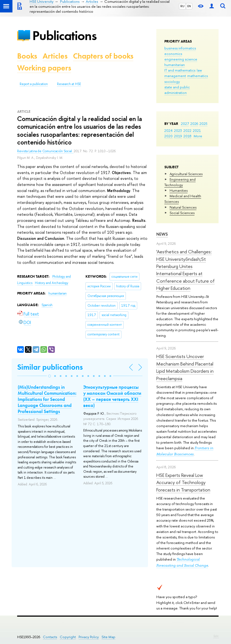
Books (27, 56)
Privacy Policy (89, 637)
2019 (178, 136)
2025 (203, 123)
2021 (197, 130)
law (199, 70)
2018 (187, 136)
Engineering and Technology (180, 182)
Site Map (108, 637)
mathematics (198, 76)
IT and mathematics (180, 70)
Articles (55, 56)
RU (182, 6)
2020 (168, 136)
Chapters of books (103, 56)
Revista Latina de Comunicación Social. (45, 151)
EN (189, 6)
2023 (178, 130)
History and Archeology (52, 283)
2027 (185, 123)
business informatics (180, 48)
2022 (187, 130)
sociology (172, 82)
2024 (168, 130)
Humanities (179, 190)
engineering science (181, 59)
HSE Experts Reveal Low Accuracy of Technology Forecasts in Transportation (183, 482)
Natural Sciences (183, 207)
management (175, 76)
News (162, 234)
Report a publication (34, 84)
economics (173, 54)
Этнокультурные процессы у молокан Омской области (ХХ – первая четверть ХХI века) (112, 396)
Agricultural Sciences (186, 174)
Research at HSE (69, 84)
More (198, 136)
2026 (194, 123)
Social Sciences (182, 213)
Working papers (44, 68)
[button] (50, 376)
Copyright (68, 637)
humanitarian (175, 65)
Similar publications (50, 367)
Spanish (47, 305)
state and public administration (177, 90)
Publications (64, 36)
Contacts (50, 637)
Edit (216, 636)
